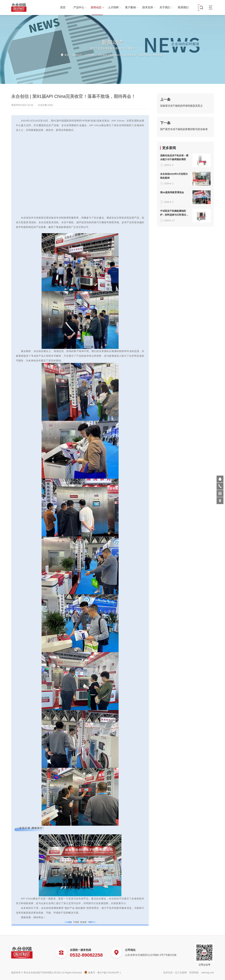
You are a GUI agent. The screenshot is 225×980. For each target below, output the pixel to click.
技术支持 (149, 7)
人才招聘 (114, 7)
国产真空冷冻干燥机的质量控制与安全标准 (184, 129)
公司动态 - (125, 55)
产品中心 (80, 7)
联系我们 (183, 7)
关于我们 (166, 7)
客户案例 (132, 7)
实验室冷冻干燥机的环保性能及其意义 (181, 106)
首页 (63, 7)
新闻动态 (97, 7)
